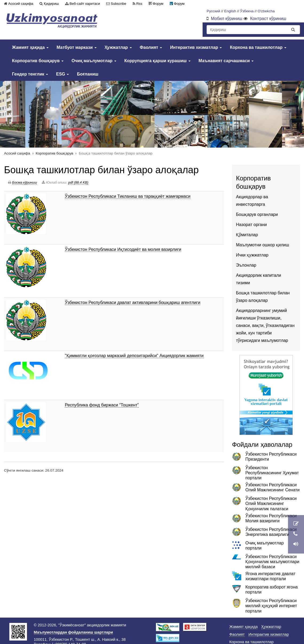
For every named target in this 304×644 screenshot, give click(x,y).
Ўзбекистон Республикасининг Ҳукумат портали (272, 473)
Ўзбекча (247, 11)
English (230, 11)
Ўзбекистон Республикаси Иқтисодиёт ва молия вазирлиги (123, 249)
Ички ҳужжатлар (252, 255)
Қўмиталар (247, 235)
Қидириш (51, 4)
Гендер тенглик (30, 74)
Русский (213, 11)
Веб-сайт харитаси (85, 4)
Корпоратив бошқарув (38, 61)
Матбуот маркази (77, 47)
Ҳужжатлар (118, 47)
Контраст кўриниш (268, 19)
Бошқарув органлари (257, 214)
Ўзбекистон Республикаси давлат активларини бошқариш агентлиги (133, 303)
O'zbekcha (266, 11)
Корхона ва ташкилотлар (258, 47)
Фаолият (151, 47)
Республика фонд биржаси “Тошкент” (102, 405)
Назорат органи (251, 225)
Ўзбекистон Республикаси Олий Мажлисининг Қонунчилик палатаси (271, 503)
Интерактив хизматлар (196, 47)
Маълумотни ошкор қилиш (262, 245)
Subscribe (119, 4)
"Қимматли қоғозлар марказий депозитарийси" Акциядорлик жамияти (134, 356)
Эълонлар (246, 265)
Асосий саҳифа (21, 4)
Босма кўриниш (25, 182)
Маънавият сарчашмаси (226, 61)
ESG (62, 74)
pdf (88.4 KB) (78, 182)
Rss (139, 4)
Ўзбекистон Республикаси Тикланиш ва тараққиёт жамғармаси (128, 196)
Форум (158, 4)
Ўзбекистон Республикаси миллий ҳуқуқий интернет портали (271, 606)
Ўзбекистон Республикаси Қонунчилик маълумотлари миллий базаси (272, 562)
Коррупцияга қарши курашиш (157, 61)
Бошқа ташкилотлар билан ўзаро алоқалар (101, 170)
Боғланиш (88, 74)
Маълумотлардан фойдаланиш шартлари (74, 632)
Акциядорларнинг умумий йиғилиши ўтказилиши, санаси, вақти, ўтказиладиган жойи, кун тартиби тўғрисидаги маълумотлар (265, 325)
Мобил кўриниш (227, 19)
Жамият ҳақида (30, 47)
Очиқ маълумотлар (94, 61)
